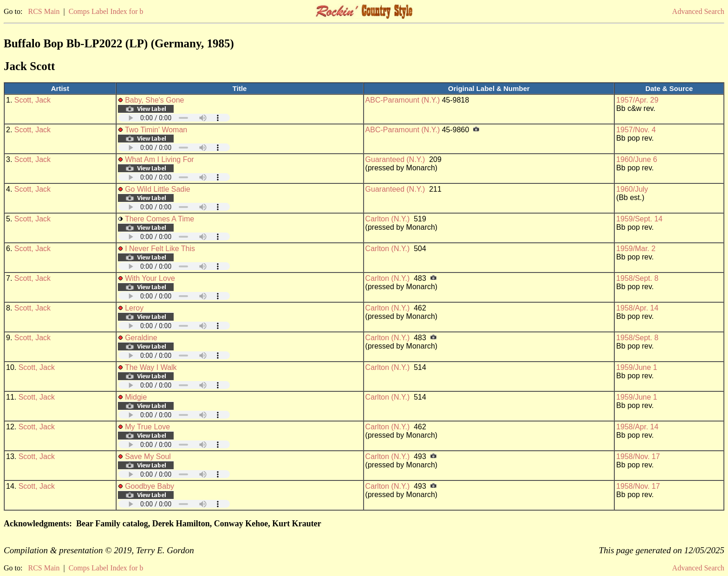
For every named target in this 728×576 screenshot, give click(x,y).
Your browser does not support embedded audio (174, 118)
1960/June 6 (637, 159)
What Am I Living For (159, 159)
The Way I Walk (151, 367)
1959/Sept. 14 (639, 219)
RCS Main (44, 11)
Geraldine (141, 338)
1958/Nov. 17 (638, 456)
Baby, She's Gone (154, 100)
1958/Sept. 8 (637, 278)
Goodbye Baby (149, 486)
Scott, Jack (32, 100)
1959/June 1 (637, 367)
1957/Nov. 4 (636, 130)
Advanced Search (698, 11)
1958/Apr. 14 (637, 308)
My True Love (147, 427)
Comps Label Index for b (106, 11)
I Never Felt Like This (160, 249)
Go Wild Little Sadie (158, 189)
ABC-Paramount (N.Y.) (403, 100)
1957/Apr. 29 (637, 100)
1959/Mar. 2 (636, 249)
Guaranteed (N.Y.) (395, 159)
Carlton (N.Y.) (388, 219)
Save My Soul (148, 456)
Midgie (136, 397)
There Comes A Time (159, 219)
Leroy (134, 308)
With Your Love (150, 278)
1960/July (632, 189)
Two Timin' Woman (156, 130)
